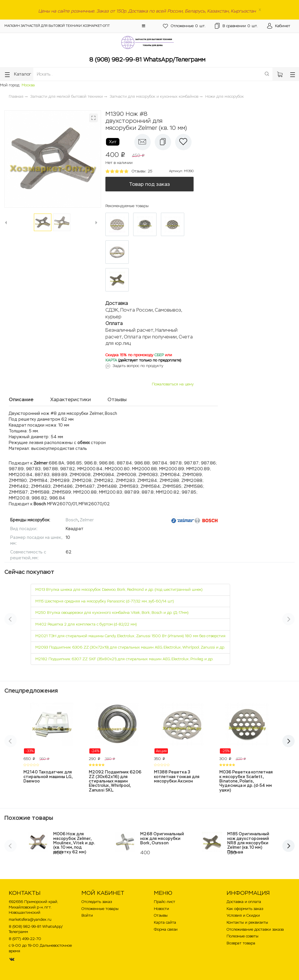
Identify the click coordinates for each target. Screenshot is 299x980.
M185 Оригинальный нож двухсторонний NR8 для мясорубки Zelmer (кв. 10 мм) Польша (248, 843)
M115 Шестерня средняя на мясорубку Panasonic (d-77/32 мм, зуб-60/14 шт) (105, 601)
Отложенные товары (100, 909)
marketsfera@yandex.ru (30, 919)
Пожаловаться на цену (173, 384)
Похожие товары (29, 818)
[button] (144, 26)
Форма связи (166, 929)
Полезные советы (242, 936)
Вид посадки (23, 529)
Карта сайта (165, 922)
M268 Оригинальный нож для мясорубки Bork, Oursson (162, 838)
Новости (161, 909)
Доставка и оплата (244, 902)
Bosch (72, 520)
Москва (28, 85)
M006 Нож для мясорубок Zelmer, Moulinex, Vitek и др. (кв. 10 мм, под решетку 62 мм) (74, 843)
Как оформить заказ (245, 909)
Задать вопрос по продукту (138, 366)
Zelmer (87, 520)
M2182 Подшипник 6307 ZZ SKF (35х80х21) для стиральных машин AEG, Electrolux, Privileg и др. (124, 659)
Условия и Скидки (243, 915)
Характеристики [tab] (71, 399)
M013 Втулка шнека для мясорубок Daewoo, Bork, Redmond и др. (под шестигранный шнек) (119, 589)
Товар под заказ (149, 184)
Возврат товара (241, 943)
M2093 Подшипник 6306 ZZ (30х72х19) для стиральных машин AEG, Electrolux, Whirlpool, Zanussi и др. (130, 647)
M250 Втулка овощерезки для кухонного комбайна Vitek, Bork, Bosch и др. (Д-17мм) (112, 613)
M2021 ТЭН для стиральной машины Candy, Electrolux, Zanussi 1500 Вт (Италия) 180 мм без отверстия (130, 636)
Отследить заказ (97, 902)
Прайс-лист (165, 902)
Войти (87, 915)
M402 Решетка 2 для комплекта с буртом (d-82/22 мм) (86, 624)
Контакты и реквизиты (247, 922)
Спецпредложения (31, 691)
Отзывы (161, 915)
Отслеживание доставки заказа (255, 929)
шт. (184, 26)
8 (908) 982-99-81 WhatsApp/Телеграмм (147, 60)
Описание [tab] (21, 399)
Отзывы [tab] (117, 399)
